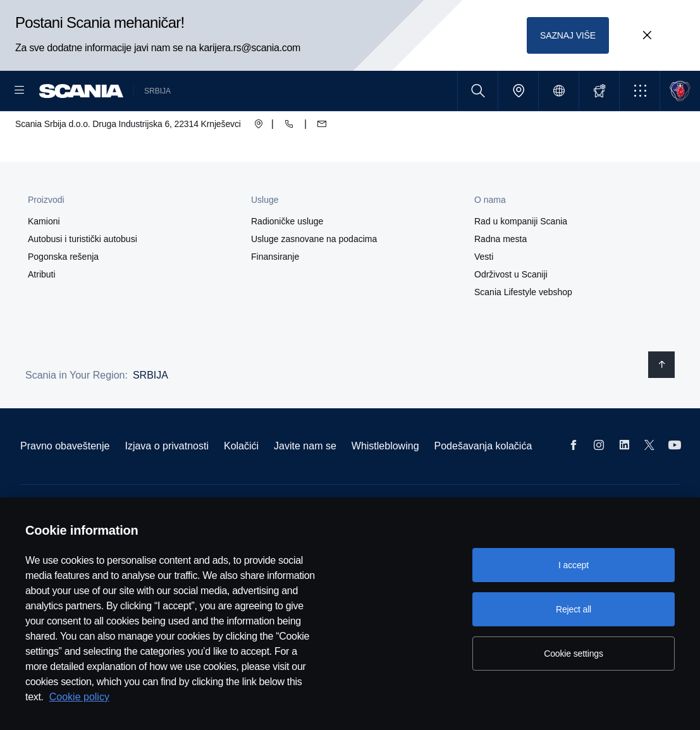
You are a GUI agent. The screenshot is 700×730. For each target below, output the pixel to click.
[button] (640, 91)
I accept (574, 565)
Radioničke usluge (287, 262)
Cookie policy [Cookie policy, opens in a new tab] (79, 697)
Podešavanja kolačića (483, 486)
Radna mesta (500, 279)
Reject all (574, 609)
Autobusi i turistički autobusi (83, 279)
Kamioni (44, 262)
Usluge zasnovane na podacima (314, 279)
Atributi (42, 315)
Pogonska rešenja (63, 297)
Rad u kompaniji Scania (521, 262)
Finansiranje (275, 297)
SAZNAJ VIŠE (568, 35)
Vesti (484, 297)
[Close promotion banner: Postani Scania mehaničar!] (647, 35)
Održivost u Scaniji (511, 315)
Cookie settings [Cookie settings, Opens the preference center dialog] (574, 654)
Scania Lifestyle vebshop (523, 332)
